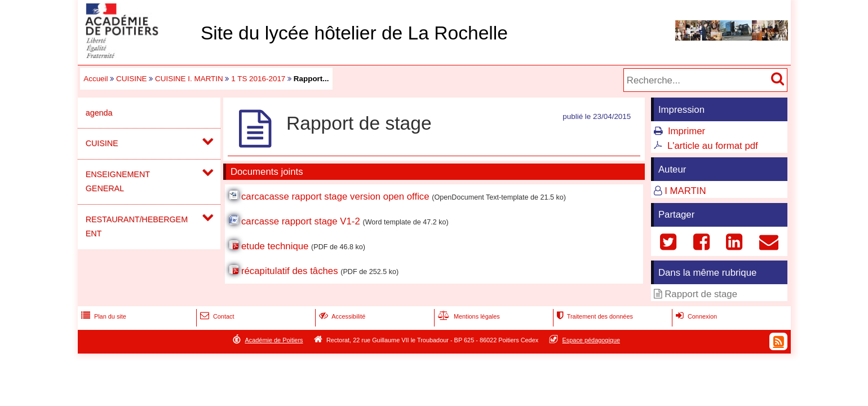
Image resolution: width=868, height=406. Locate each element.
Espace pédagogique (592, 340)
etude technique (275, 246)
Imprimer (687, 131)
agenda (99, 113)
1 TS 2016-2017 (258, 79)
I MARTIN (685, 191)
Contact (216, 316)
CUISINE (132, 79)
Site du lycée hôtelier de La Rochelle (354, 33)
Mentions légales (468, 316)
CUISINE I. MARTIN (189, 79)
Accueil (96, 79)
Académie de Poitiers (274, 340)
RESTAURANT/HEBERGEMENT (137, 226)
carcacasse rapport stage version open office (335, 197)
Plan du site (103, 316)
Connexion (695, 316)
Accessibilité (341, 316)
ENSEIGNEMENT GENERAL (118, 181)
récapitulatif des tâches (290, 271)
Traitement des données (594, 316)
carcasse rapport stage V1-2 (301, 221)
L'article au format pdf (713, 146)
